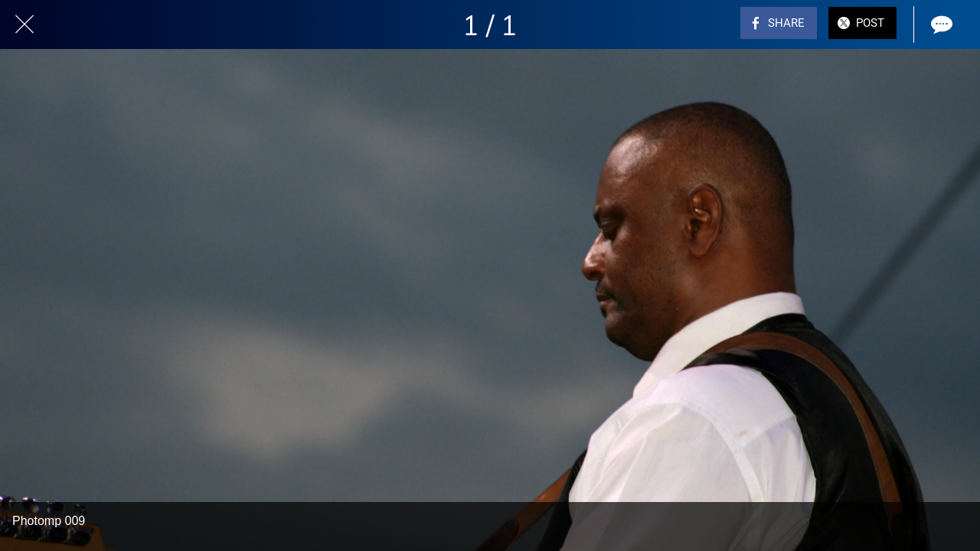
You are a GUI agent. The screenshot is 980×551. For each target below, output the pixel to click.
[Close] (24, 24)
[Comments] (940, 24)
